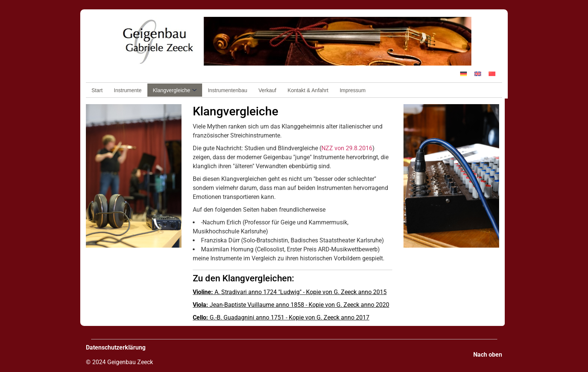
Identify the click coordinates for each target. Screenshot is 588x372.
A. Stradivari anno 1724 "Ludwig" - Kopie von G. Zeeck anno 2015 (290, 292)
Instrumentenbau (227, 90)
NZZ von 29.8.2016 (347, 148)
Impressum (353, 90)
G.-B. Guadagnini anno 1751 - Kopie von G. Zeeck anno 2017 (281, 317)
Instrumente (128, 90)
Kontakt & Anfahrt (308, 90)
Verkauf (267, 90)
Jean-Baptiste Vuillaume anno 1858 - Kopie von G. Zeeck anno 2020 (291, 305)
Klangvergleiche (175, 90)
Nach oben (488, 355)
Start (97, 90)
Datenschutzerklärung (116, 347)
